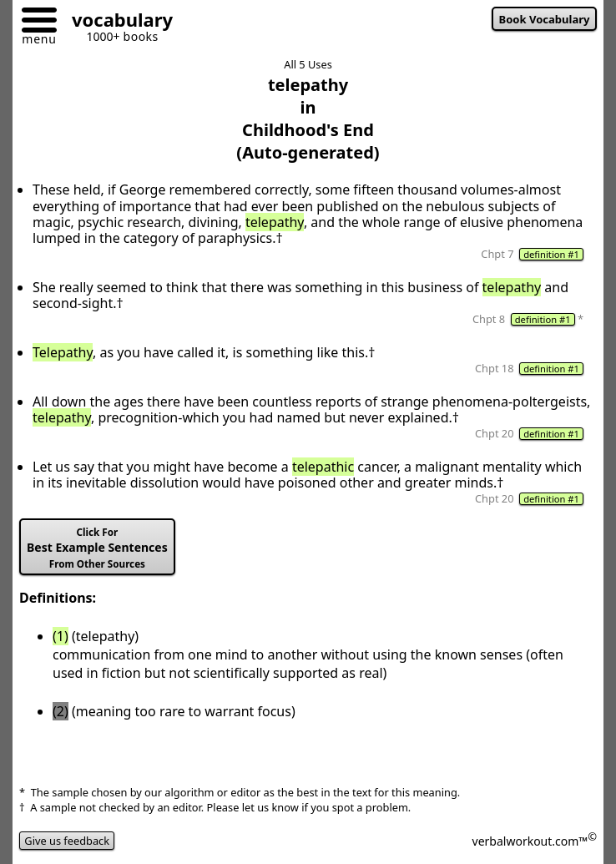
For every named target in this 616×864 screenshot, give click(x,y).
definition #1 (551, 254)
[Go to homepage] (116, 22)
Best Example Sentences (97, 548)
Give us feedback (67, 841)
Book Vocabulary (545, 19)
